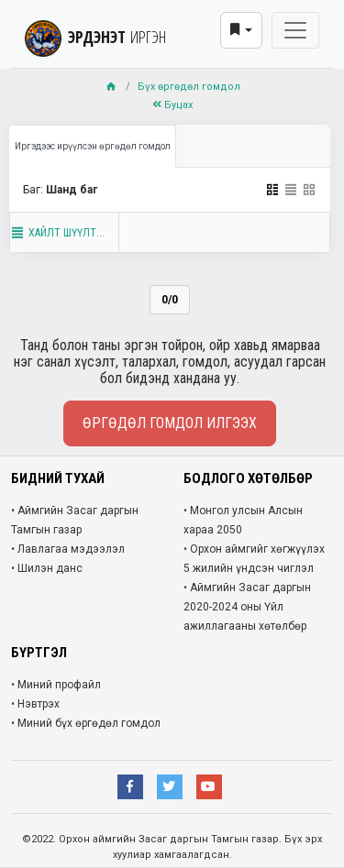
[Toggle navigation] (295, 30)
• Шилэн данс (47, 568)
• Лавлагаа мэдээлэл (68, 549)
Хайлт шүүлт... (57, 233)
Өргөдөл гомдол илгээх (170, 423)
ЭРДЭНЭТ (95, 37)
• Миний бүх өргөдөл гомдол (86, 723)
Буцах (172, 105)
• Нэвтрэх (35, 704)
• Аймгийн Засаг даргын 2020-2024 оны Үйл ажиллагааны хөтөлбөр (247, 607)
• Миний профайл (56, 685)
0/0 (170, 300)
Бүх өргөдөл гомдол (189, 87)
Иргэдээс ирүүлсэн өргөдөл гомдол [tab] (93, 146)
